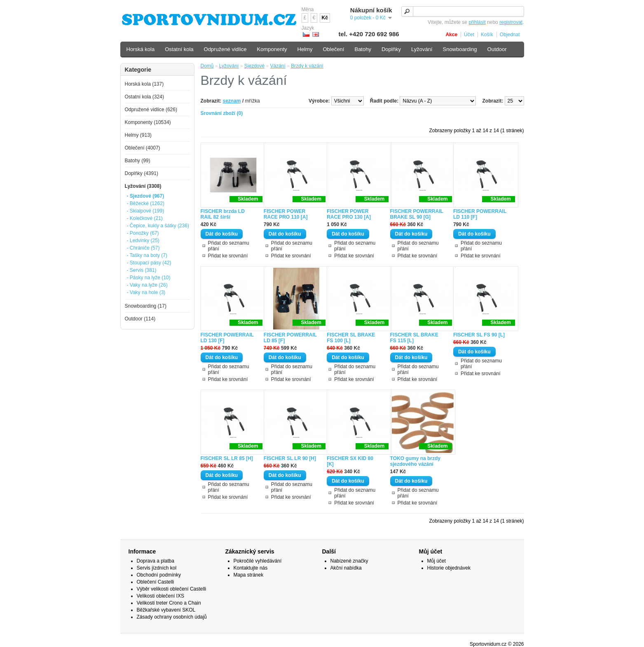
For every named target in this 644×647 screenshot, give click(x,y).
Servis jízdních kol (157, 568)
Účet (469, 35)
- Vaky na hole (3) (146, 292)
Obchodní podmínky (159, 575)
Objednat (510, 35)
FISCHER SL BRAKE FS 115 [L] (414, 338)
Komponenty (272, 49)
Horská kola (141, 49)
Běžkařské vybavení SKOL (166, 610)
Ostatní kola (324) (144, 97)
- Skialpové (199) (146, 211)
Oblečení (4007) (143, 148)
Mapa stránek (249, 575)
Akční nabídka (346, 568)
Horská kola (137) (144, 84)
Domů (207, 66)
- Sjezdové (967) (146, 196)
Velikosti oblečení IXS (160, 596)
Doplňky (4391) (142, 173)
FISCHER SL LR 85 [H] (227, 458)
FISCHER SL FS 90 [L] (479, 335)
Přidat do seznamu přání (229, 246)
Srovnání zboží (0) (222, 113)
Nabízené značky (349, 561)
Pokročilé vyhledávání (258, 561)
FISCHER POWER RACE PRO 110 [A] (286, 214)
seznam (232, 101)
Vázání (278, 66)
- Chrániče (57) (143, 248)
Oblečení (333, 49)
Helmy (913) (138, 135)
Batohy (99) (138, 161)
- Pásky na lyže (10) (149, 278)
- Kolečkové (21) (145, 218)
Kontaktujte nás (251, 568)
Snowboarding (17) (146, 306)
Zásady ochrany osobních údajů (172, 617)
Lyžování (229, 66)
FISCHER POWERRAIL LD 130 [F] (227, 338)
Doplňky (391, 49)
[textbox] (463, 11)
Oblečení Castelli (156, 582)
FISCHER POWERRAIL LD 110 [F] (480, 214)
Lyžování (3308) (143, 186)
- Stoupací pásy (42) (149, 263)
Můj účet (437, 561)
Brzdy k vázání (307, 66)
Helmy (305, 49)
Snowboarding (460, 49)
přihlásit (477, 22)
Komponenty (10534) (148, 122)
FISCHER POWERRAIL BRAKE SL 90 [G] (417, 214)
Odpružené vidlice (225, 49)
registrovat (511, 22)
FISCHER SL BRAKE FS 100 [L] (351, 338)
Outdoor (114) (140, 319)
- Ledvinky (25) (143, 241)
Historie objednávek (449, 568)
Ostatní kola (179, 49)
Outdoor (497, 49)
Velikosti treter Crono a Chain (169, 603)
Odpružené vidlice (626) (151, 110)
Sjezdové (254, 66)
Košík (487, 35)
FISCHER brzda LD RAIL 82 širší (223, 214)
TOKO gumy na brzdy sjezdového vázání (415, 461)
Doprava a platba (156, 561)
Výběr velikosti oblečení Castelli (172, 589)
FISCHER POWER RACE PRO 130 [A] (349, 214)
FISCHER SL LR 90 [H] (290, 458)
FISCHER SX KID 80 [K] (350, 461)
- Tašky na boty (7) (147, 255)
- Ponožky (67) (143, 233)
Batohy (363, 49)
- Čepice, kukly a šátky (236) (158, 226)
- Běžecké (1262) (146, 203)
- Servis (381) (142, 270)
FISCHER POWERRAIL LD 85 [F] (290, 338)
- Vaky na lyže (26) (147, 285)
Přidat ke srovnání (228, 256)
